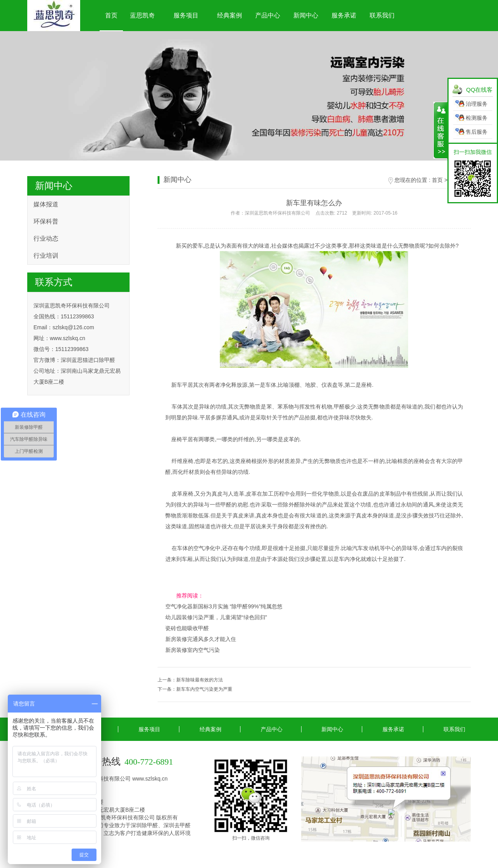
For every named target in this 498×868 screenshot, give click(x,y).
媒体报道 (46, 204)
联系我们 (382, 15)
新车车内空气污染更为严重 (204, 689)
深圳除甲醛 (144, 825)
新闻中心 (306, 15)
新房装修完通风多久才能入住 (201, 639)
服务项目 (186, 15)
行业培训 (46, 256)
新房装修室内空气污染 (193, 650)
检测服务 (477, 118)
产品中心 (268, 15)
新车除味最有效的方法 (200, 680)
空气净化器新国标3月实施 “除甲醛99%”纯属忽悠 (224, 606)
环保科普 (46, 221)
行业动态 (46, 238)
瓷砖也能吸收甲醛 (187, 628)
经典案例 (230, 15)
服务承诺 (344, 15)
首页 (111, 15)
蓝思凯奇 (142, 15)
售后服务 (477, 132)
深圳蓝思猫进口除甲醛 (88, 360)
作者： (314, 213)
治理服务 (477, 104)
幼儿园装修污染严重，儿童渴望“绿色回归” (216, 617)
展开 (441, 130)
